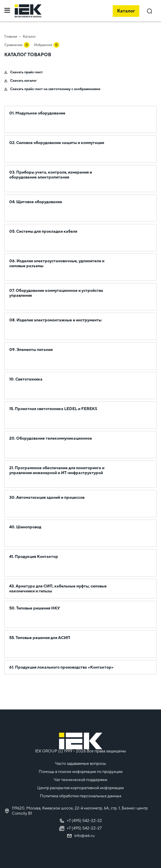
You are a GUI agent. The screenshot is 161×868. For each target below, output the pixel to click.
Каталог (29, 37)
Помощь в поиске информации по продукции (81, 771)
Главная (11, 37)
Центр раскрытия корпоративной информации (80, 788)
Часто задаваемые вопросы (80, 763)
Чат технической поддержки (80, 780)
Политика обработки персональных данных (81, 796)
